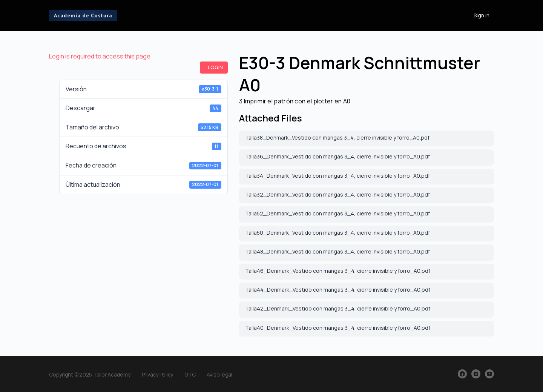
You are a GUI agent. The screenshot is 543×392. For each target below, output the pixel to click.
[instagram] (476, 374)
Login (215, 67)
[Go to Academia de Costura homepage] (83, 14)
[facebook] (462, 374)
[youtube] (489, 374)
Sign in (482, 15)
